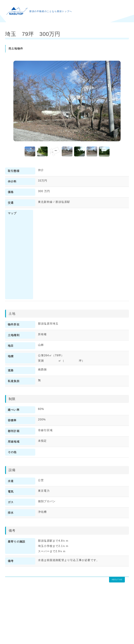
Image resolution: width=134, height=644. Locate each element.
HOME (9, 618)
